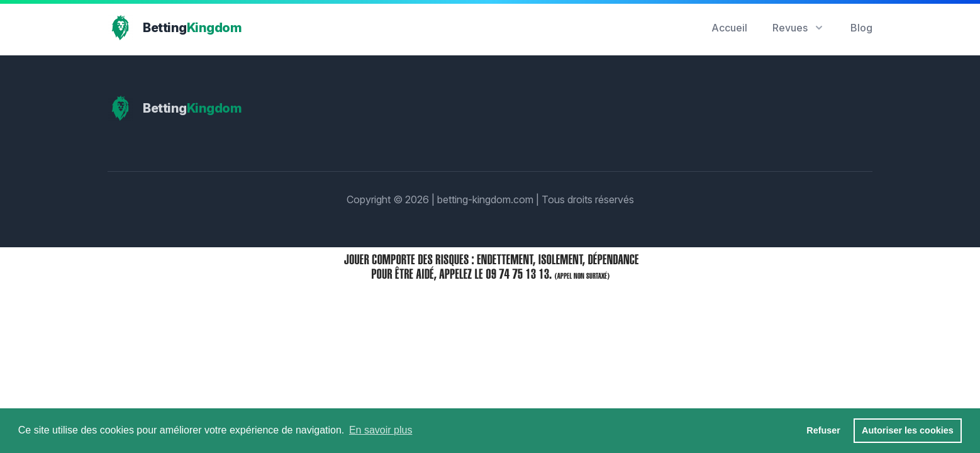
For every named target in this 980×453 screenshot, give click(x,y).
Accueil (729, 28)
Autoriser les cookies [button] (908, 430)
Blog (861, 28)
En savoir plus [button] (381, 430)
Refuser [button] (823, 430)
